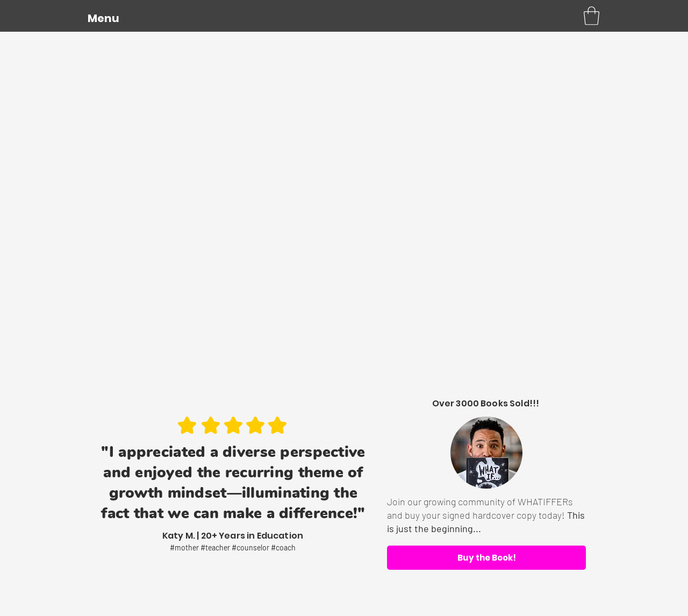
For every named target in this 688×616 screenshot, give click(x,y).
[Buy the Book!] (486, 558)
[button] (103, 18)
